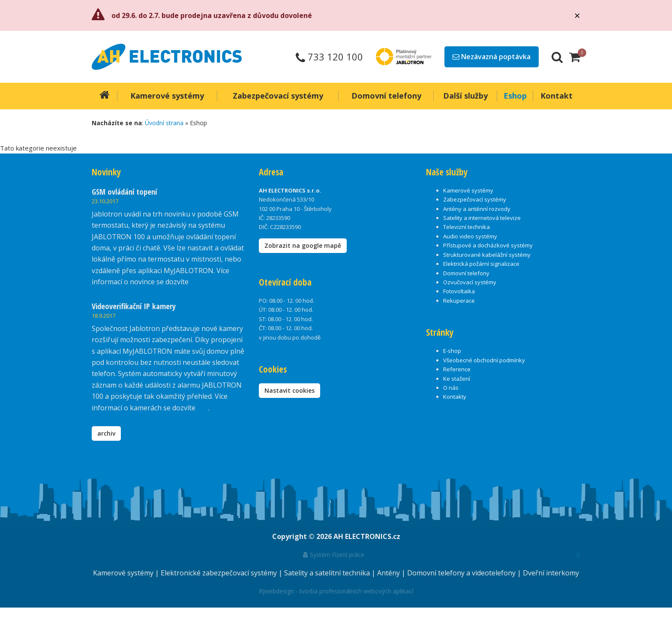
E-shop (452, 351)
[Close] (577, 15)
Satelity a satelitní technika (328, 573)
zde (203, 408)
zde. (196, 282)
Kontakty (455, 397)
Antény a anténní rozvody (477, 209)
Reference (457, 369)
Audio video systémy (470, 236)
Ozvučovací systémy (470, 282)
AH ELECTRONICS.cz (367, 536)
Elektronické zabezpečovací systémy (220, 573)
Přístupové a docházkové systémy (488, 245)
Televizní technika (466, 227)
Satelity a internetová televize (482, 218)
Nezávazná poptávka (492, 57)
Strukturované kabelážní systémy (487, 255)
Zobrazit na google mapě (303, 245)
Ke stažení (457, 379)
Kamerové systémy (468, 190)
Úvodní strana (164, 123)
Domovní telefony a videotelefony (462, 573)
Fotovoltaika (459, 291)
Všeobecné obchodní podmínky (484, 360)
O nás (451, 388)
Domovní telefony (466, 273)
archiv (106, 433)
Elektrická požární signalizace (481, 264)
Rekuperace (459, 301)
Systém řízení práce (334, 555)
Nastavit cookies (289, 390)
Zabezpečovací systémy (475, 199)
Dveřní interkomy (551, 573)
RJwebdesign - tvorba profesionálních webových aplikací (336, 591)
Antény (389, 573)
